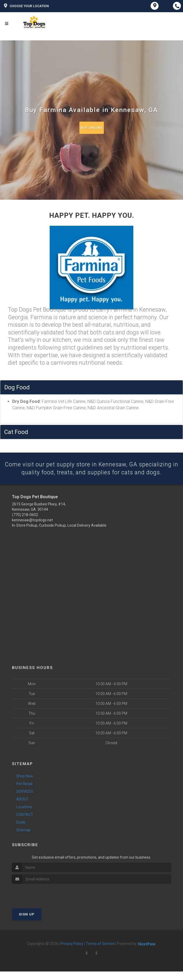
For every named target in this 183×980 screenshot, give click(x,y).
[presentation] (40, 902)
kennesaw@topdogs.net (32, 529)
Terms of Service (100, 952)
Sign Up (27, 923)
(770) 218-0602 (25, 523)
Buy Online (92, 128)
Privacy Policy (72, 952)
